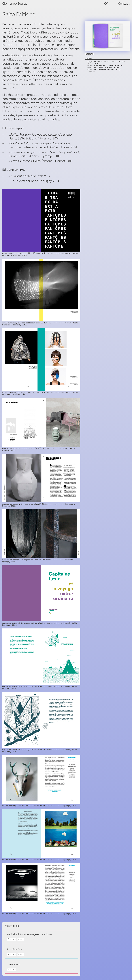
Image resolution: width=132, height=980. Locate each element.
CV (106, 4)
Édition (90, 54)
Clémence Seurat (15, 4)
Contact (124, 4)
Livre (21, 940)
